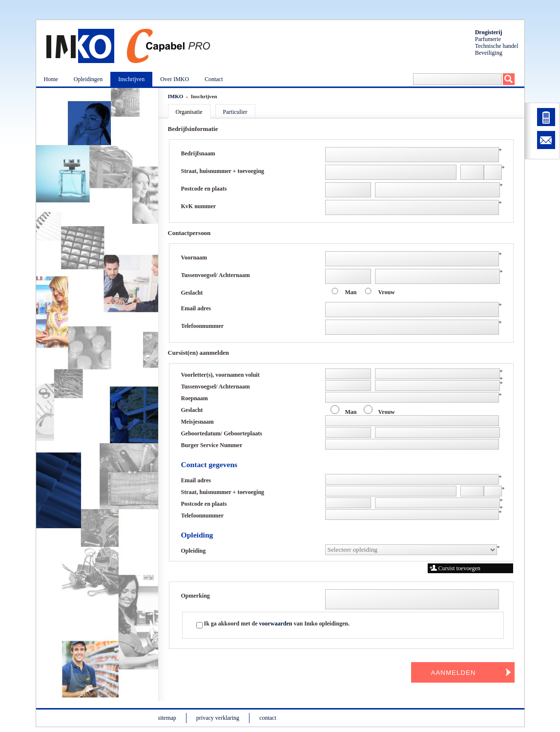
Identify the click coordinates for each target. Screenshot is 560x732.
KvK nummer (199, 206)
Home (51, 79)
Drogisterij (489, 32)
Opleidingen (88, 79)
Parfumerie (488, 39)
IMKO (176, 96)
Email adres (196, 308)
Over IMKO (175, 79)
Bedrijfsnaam (198, 153)
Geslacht (192, 293)
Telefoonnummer (203, 326)
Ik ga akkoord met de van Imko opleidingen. (277, 624)
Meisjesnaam (197, 422)
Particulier (235, 112)
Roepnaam (195, 398)
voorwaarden (276, 624)
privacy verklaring (218, 718)
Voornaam (194, 258)
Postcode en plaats (204, 189)
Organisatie (189, 112)
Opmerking (196, 596)
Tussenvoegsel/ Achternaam (216, 275)
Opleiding (194, 551)
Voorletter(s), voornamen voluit (220, 375)
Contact (214, 79)
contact (268, 718)
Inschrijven (131, 79)
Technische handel (497, 46)
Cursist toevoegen (455, 568)
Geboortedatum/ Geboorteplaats (222, 433)
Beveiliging (489, 53)
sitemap (167, 718)
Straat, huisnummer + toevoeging (223, 171)
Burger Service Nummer (212, 445)
